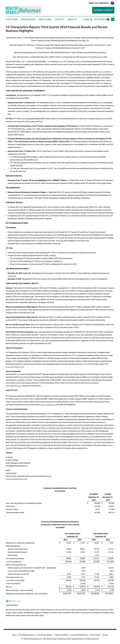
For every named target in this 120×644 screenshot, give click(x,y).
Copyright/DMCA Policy (79, 635)
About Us (72, 19)
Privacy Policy (95, 635)
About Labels (45, 19)
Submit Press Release (44, 635)
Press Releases (28, 19)
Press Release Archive (27, 635)
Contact (60, 19)
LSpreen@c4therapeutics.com (17, 479)
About (14, 635)
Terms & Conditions (61, 635)
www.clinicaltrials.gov (14, 386)
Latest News (12, 19)
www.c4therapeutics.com (15, 367)
